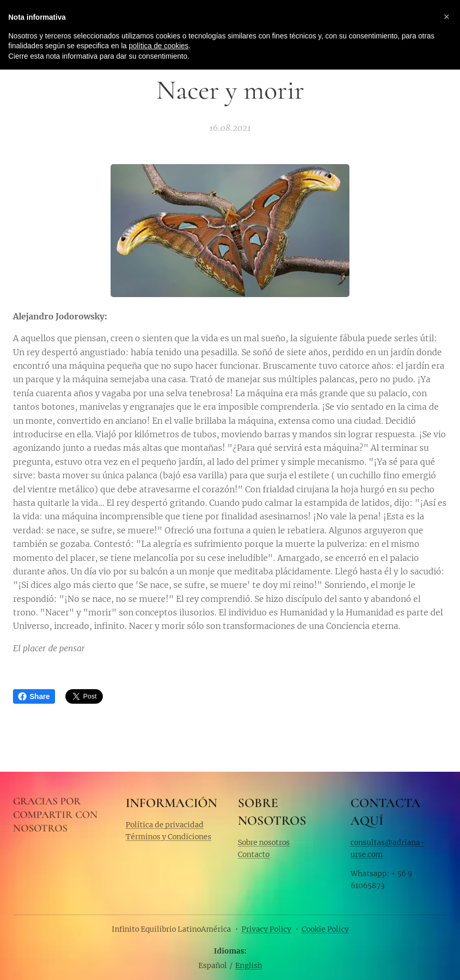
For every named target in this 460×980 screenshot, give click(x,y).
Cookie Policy (325, 929)
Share (34, 696)
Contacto (254, 854)
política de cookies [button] (159, 46)
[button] (447, 17)
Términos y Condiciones (168, 837)
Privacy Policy (266, 929)
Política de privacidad (165, 825)
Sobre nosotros (264, 842)
